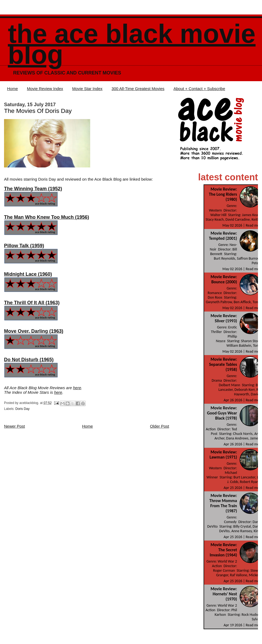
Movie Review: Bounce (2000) (224, 279)
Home (12, 89)
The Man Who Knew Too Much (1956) (47, 217)
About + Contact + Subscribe (199, 89)
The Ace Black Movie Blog (132, 44)
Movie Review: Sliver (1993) (224, 318)
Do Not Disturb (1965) (29, 360)
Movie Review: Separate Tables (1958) (223, 364)
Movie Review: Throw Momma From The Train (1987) (223, 503)
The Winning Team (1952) (33, 189)
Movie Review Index (45, 89)
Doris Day (22, 409)
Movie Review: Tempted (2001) (223, 236)
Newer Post (15, 426)
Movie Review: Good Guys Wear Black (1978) (222, 413)
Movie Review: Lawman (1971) (223, 455)
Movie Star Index (87, 89)
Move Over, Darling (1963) (34, 331)
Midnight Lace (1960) (28, 274)
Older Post (160, 426)
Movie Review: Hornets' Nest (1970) (224, 594)
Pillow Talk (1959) (24, 246)
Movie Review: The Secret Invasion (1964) (223, 550)
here (77, 388)
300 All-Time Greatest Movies (138, 89)
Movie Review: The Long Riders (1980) (223, 194)
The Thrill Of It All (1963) (32, 303)
